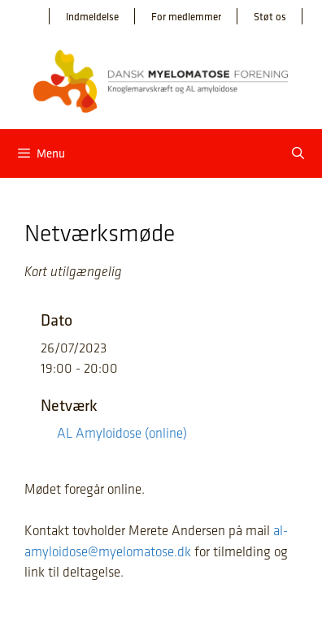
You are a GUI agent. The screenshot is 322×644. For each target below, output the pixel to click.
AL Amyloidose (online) (122, 433)
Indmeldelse (92, 16)
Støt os (270, 16)
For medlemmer (186, 16)
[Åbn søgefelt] (298, 153)
